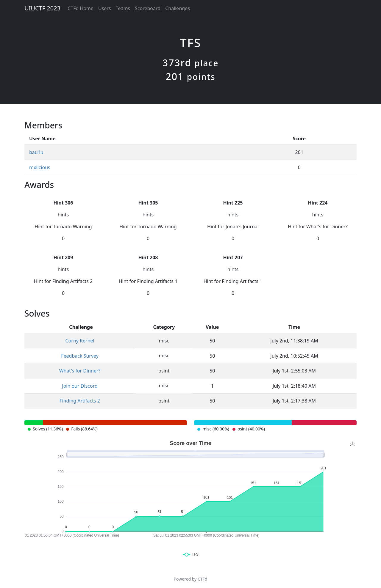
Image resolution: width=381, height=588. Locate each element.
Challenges (178, 8)
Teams (123, 8)
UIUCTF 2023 (42, 8)
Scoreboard (148, 8)
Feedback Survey (80, 356)
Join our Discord (80, 386)
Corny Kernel (80, 341)
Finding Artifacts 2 (80, 401)
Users (105, 8)
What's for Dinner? (80, 371)
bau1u (36, 152)
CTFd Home (81, 8)
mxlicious (40, 167)
